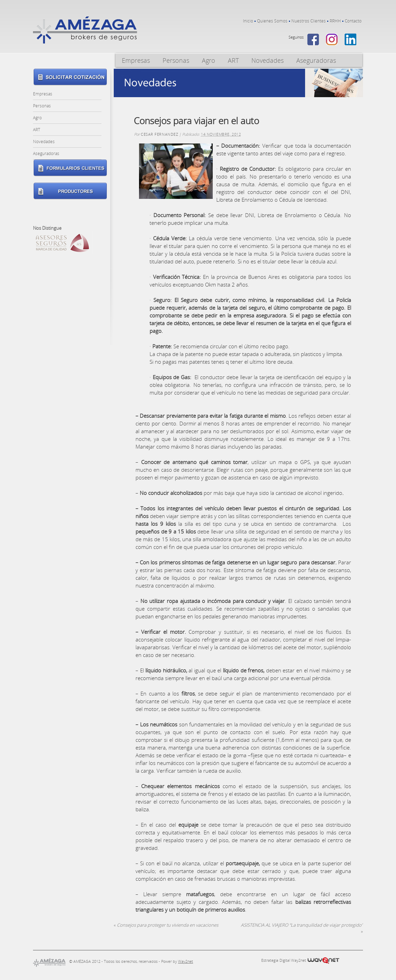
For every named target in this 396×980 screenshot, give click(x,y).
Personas (176, 60)
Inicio (248, 21)
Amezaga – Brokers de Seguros (85, 30)
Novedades (268, 60)
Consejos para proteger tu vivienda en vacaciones (166, 925)
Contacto (353, 21)
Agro (209, 60)
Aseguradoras (316, 60)
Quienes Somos (272, 21)
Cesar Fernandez (159, 134)
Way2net (186, 961)
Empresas (136, 60)
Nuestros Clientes (309, 21)
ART (233, 60)
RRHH (335, 21)
